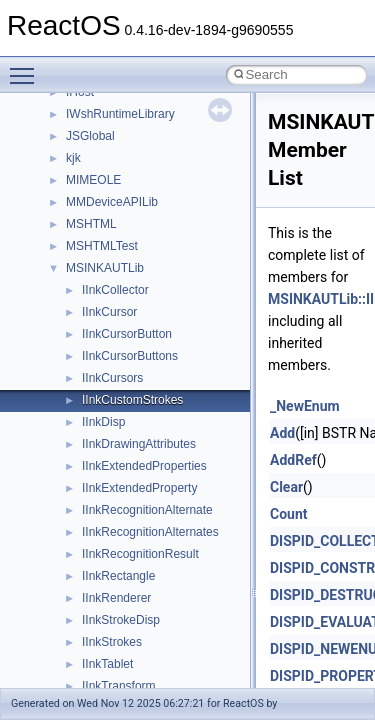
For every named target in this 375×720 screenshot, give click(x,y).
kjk (73, 158)
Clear (286, 487)
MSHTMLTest (102, 246)
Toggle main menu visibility (27, 67)
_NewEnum (305, 406)
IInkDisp (103, 422)
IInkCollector (115, 290)
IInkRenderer (116, 598)
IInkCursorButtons (130, 356)
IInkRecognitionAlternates (150, 532)
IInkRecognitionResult (140, 554)
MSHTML (91, 224)
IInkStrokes (112, 642)
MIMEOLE (93, 180)
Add (282, 433)
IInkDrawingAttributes (139, 444)
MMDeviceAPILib (112, 202)
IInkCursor (109, 312)
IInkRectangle (118, 576)
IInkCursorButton (127, 334)
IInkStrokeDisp (121, 620)
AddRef (293, 460)
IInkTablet (107, 664)
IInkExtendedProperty (139, 488)
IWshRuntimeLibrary (120, 114)
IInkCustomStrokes (132, 400)
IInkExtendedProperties (144, 466)
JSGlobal (90, 136)
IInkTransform (119, 686)
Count (289, 514)
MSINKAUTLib (105, 268)
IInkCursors (112, 378)
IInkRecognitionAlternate (147, 510)
